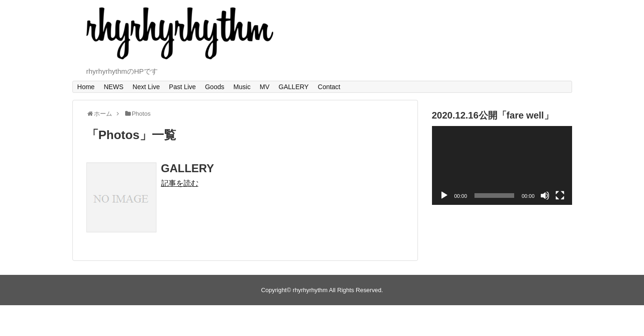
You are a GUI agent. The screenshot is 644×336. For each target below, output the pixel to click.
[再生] (444, 196)
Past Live (183, 87)
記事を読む (180, 183)
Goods (215, 87)
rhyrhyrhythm (310, 290)
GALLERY (294, 87)
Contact (329, 87)
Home (86, 87)
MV (265, 87)
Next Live (146, 87)
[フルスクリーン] (560, 196)
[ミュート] (545, 196)
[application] (502, 165)
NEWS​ (113, 87)
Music (242, 87)
